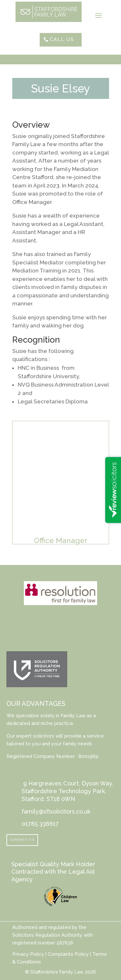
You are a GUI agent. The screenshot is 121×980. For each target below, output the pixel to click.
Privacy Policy (28, 954)
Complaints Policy (68, 954)
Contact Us (22, 840)
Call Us (62, 39)
